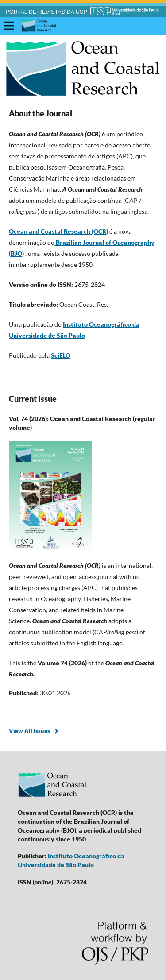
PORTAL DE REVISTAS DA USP (46, 12)
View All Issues (29, 731)
